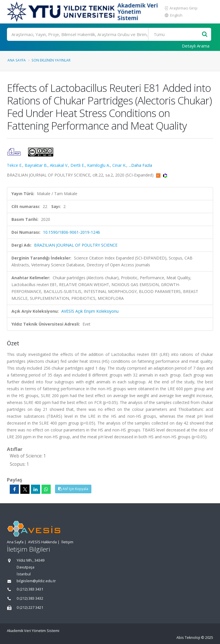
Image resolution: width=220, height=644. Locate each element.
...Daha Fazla (140, 165)
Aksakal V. (59, 165)
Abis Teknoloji (188, 638)
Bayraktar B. (36, 165)
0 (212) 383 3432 (30, 598)
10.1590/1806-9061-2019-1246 (71, 232)
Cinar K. (119, 165)
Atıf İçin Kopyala (73, 489)
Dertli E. (78, 165)
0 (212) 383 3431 (30, 589)
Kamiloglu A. (99, 165)
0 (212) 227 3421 (30, 608)
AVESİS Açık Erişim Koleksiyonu (90, 311)
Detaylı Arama (196, 46)
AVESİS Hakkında (42, 542)
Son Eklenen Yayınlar (51, 60)
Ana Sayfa (17, 60)
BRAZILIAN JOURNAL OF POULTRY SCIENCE (76, 245)
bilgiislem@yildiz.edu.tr (36, 581)
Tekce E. (15, 165)
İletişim (67, 542)
